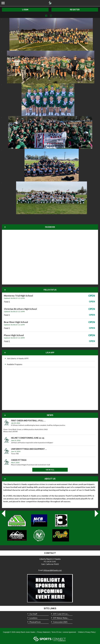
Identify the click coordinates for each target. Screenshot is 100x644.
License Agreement (69, 632)
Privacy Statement (43, 632)
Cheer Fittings (19, 460)
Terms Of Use (56, 632)
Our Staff (32, 614)
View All (50, 470)
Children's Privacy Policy (86, 632)
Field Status (50, 290)
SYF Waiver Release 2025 (60, 618)
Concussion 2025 (59, 622)
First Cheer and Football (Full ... (28, 421)
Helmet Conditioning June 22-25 (28, 438)
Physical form (34, 622)
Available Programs (14, 364)
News (50, 415)
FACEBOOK (50, 227)
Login (25, 10)
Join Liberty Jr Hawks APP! (17, 358)
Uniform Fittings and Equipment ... (29, 449)
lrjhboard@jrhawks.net (53, 570)
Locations (33, 618)
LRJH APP (50, 353)
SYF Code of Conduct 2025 (60, 614)
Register (75, 10)
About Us (50, 479)
